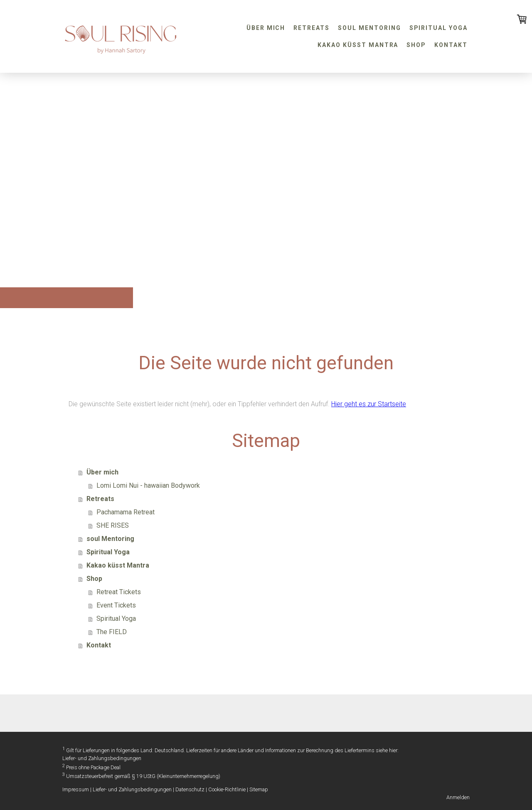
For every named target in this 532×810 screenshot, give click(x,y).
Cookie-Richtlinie (227, 789)
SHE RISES (113, 525)
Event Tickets (116, 605)
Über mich (266, 28)
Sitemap (259, 789)
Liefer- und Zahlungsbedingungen (102, 758)
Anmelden (458, 797)
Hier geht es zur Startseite (369, 404)
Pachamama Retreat (126, 512)
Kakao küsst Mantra (358, 45)
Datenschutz (190, 789)
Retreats (312, 28)
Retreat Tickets (119, 592)
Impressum (76, 789)
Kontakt (451, 45)
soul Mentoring (369, 28)
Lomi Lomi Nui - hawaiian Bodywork (148, 485)
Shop (416, 45)
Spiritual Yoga (438, 28)
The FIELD (112, 632)
